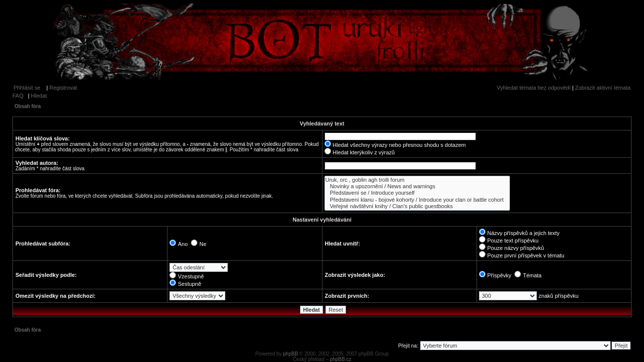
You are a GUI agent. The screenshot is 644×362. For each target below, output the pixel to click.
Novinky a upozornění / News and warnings (417, 186)
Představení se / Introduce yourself (417, 193)
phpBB (291, 354)
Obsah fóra (28, 106)
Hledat (39, 96)
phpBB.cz (341, 359)
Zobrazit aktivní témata (603, 88)
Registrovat (63, 88)
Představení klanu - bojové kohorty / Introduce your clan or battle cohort (417, 200)
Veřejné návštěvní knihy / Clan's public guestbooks (417, 206)
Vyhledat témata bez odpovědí (534, 88)
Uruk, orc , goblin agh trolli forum (417, 180)
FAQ (18, 96)
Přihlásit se (27, 88)
